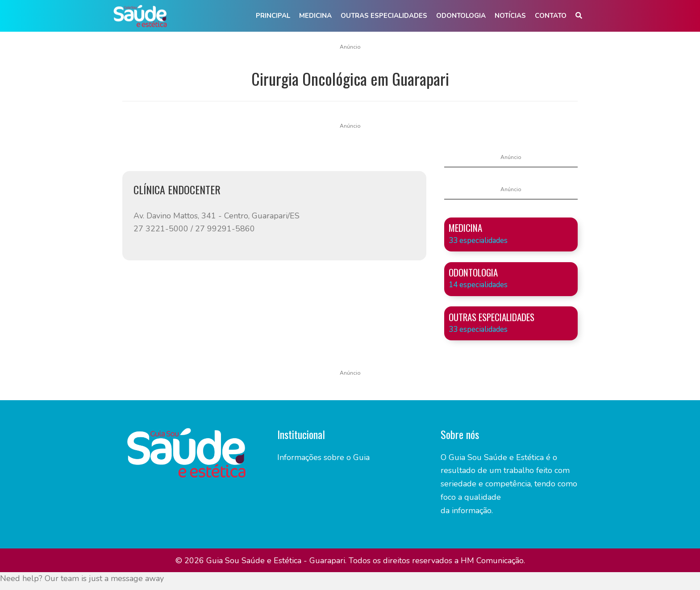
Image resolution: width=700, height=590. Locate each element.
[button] (579, 16)
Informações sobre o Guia (323, 457)
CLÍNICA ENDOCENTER (177, 189)
